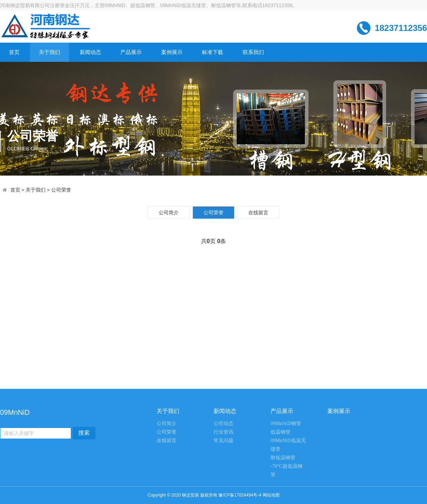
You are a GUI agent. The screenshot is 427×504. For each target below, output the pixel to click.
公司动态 (223, 423)
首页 (14, 52)
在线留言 (258, 213)
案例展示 (172, 52)
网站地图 (271, 495)
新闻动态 (90, 52)
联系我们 (253, 52)
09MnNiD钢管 (286, 423)
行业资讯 (223, 432)
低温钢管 (280, 432)
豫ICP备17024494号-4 (240, 495)
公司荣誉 (61, 190)
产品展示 (131, 52)
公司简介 (169, 213)
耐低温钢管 (283, 458)
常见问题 (223, 441)
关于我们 (49, 52)
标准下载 (212, 52)
